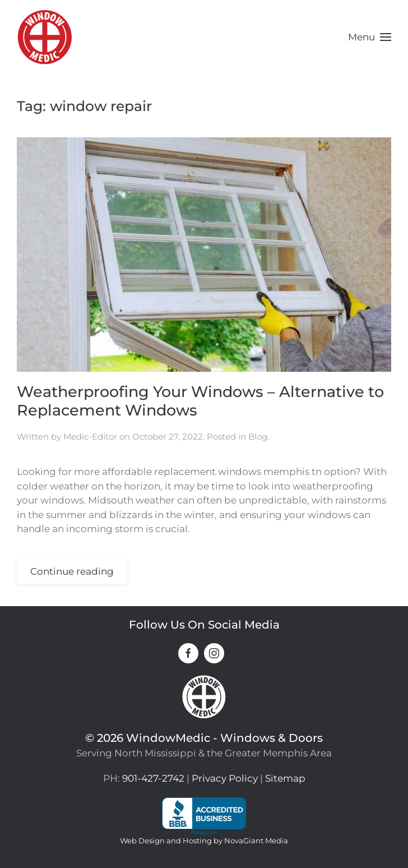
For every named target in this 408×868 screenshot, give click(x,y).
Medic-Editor (90, 437)
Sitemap (285, 778)
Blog (258, 437)
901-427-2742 (153, 778)
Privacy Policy (225, 778)
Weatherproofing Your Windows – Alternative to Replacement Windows (200, 401)
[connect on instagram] (214, 653)
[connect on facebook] (188, 653)
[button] (370, 37)
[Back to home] (45, 37)
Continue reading (72, 571)
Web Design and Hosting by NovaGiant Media (204, 841)
